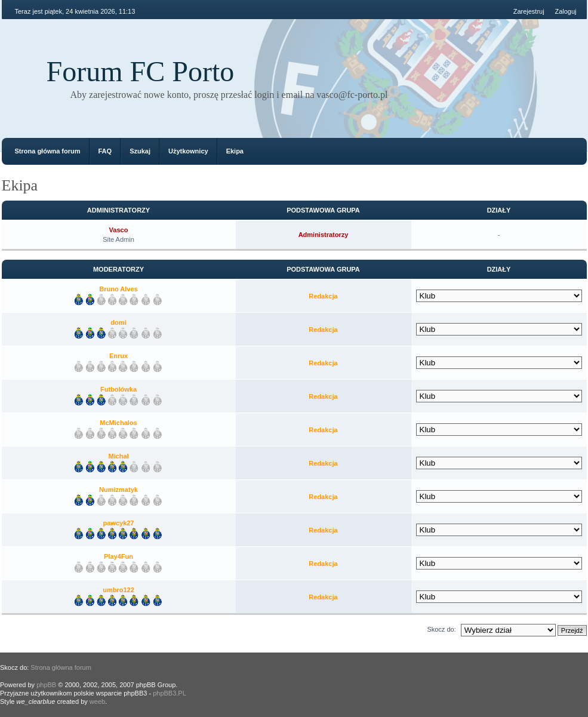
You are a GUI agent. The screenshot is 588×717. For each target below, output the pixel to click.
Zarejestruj (529, 11)
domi (118, 322)
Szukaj (140, 151)
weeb (97, 701)
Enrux (118, 356)
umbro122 (118, 590)
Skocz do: (441, 629)
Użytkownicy (188, 151)
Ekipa (235, 151)
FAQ (105, 151)
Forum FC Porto (141, 71)
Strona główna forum (48, 151)
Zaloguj (565, 11)
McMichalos (118, 423)
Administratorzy (324, 235)
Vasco (119, 230)
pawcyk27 (119, 523)
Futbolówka (118, 389)
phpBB (46, 685)
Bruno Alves (118, 289)
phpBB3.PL (170, 693)
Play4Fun (118, 556)
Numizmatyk (118, 490)
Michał (118, 456)
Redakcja (323, 296)
